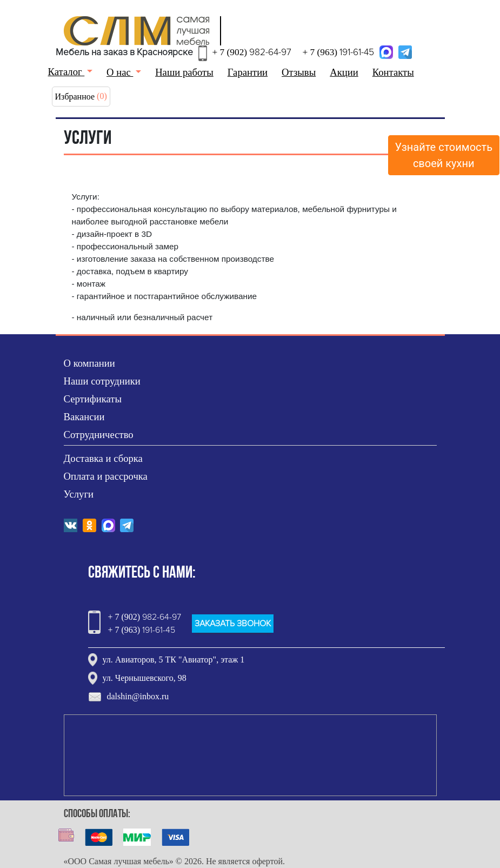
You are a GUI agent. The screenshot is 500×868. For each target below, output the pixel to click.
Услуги (79, 494)
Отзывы (299, 72)
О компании (89, 363)
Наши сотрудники (102, 381)
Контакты (393, 72)
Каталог (66, 72)
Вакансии (84, 417)
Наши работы (184, 72)
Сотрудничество (99, 435)
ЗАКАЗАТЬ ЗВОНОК (233, 624)
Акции (344, 72)
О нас (120, 72)
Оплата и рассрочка (106, 476)
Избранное (75, 97)
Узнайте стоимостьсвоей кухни (444, 155)
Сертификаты (93, 399)
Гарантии (248, 72)
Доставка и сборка (103, 458)
